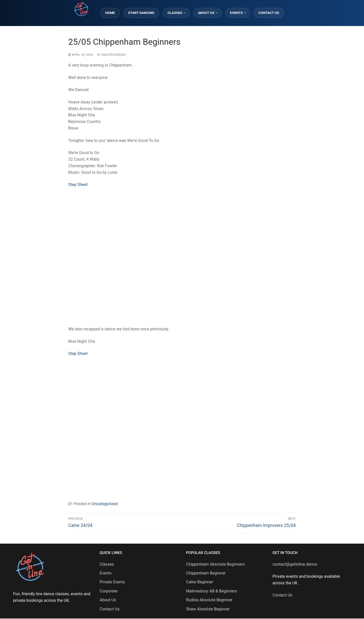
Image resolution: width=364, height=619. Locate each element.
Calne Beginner (200, 582)
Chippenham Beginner (206, 573)
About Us (108, 600)
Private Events (112, 582)
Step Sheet (78, 185)
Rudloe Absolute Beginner (209, 600)
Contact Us (110, 609)
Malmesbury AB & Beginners (212, 591)
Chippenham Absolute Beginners (215, 564)
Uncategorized (112, 55)
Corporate (109, 591)
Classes (107, 564)
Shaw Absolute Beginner (208, 609)
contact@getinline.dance (295, 564)
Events (106, 573)
